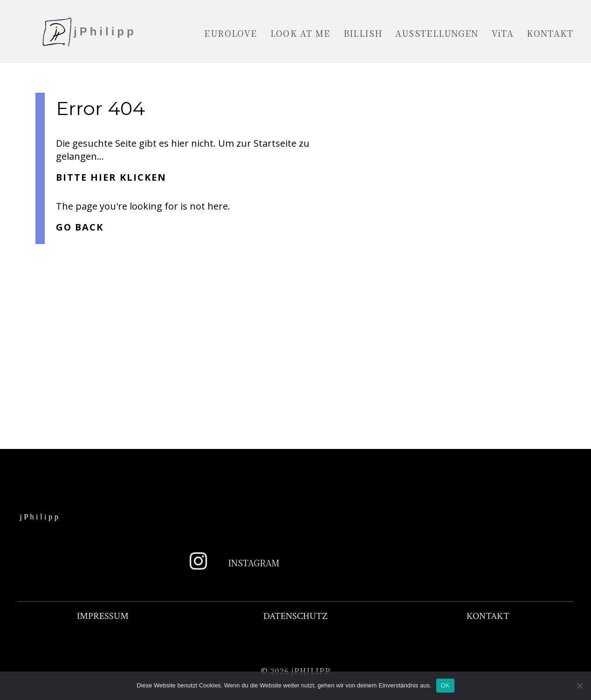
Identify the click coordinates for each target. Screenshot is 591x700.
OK (445, 685)
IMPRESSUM (103, 616)
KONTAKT (488, 616)
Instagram (254, 563)
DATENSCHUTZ (295, 616)
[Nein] (579, 686)
